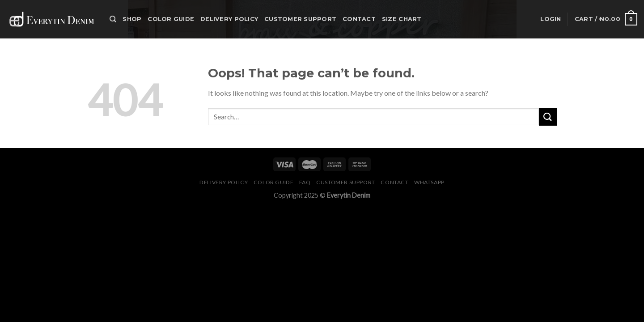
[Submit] (548, 117)
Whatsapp (429, 182)
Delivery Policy (229, 19)
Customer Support (300, 19)
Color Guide (171, 19)
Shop (132, 19)
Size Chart (402, 19)
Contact (359, 19)
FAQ (305, 182)
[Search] (113, 19)
